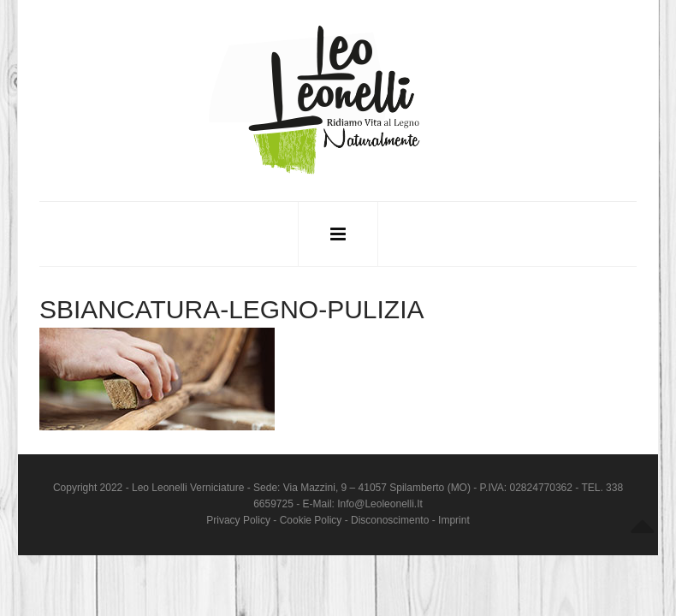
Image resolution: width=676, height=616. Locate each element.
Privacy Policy (238, 520)
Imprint (454, 520)
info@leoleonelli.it (380, 504)
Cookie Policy (311, 520)
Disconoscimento (390, 520)
